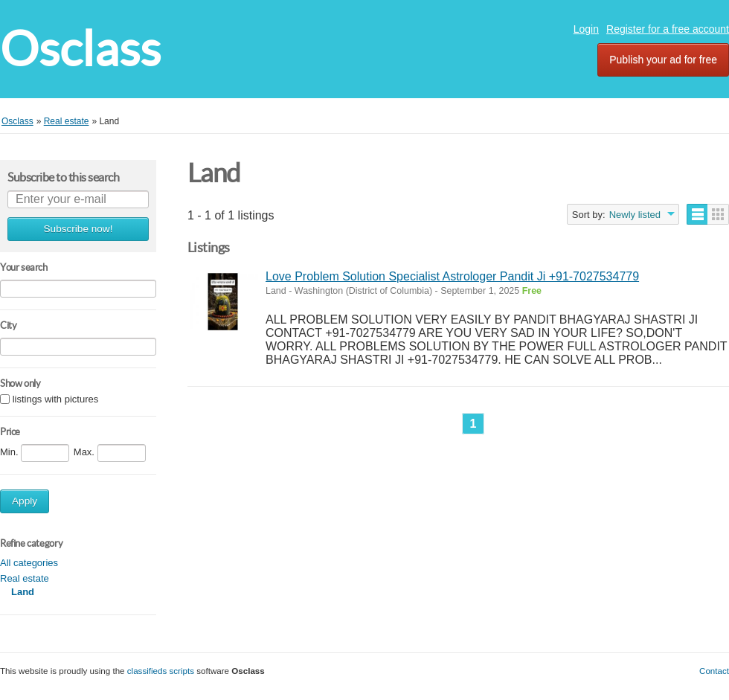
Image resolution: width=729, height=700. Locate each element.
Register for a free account (668, 29)
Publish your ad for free (663, 60)
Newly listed (635, 215)
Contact (714, 671)
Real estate (25, 578)
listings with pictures (56, 400)
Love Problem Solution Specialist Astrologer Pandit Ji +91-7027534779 (452, 276)
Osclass (80, 49)
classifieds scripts (161, 671)
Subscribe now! (78, 229)
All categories (29, 563)
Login (586, 29)
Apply (25, 501)
